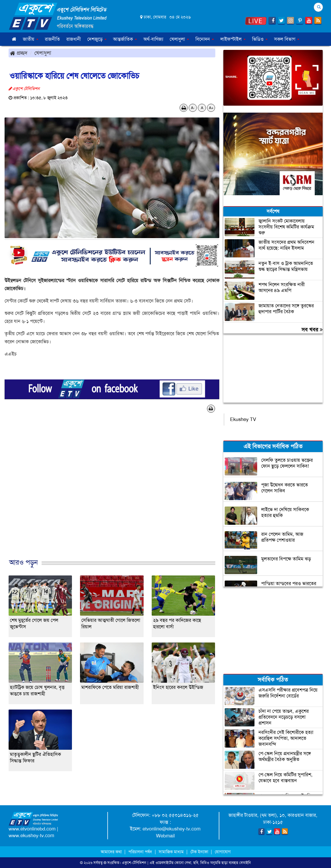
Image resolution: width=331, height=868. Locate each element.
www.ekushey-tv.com (31, 836)
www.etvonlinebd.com (32, 829)
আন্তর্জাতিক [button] (125, 39)
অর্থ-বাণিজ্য (153, 39)
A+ (211, 108)
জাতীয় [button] (31, 39)
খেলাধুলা (43, 53)
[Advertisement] (112, 491)
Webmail (165, 836)
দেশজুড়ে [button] (97, 39)
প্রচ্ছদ (19, 53)
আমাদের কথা (112, 852)
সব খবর (312, 330)
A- (193, 108)
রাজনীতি (52, 39)
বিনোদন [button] (205, 39)
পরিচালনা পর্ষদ (140, 852)
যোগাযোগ (223, 852)
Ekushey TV (243, 419)
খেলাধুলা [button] (179, 39)
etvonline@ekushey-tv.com (172, 829)
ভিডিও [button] (260, 39)
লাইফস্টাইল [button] (233, 39)
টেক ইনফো (200, 852)
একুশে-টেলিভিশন (134, 863)
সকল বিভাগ (287, 39)
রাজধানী (74, 39)
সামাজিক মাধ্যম (171, 852)
